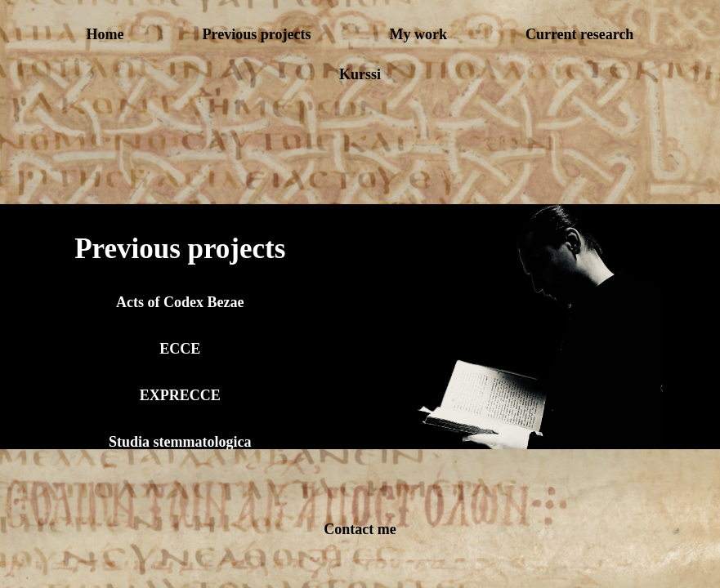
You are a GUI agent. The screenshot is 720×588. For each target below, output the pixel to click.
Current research (579, 34)
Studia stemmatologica (180, 442)
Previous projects (257, 34)
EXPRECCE (180, 395)
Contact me (360, 529)
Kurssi (360, 74)
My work (418, 34)
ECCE (180, 349)
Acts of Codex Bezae (180, 302)
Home (105, 34)
